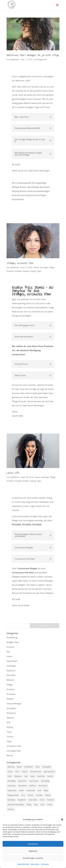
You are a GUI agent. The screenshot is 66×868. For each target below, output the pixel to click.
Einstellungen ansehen (33, 858)
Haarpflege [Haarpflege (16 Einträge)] (12, 781)
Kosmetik (11, 675)
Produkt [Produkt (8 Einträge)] (30, 795)
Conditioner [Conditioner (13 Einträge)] (29, 767)
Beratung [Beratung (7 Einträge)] (11, 767)
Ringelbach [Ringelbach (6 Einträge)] (22, 800)
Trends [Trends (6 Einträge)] (50, 805)
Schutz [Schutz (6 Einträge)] (42, 800)
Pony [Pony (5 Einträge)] (23, 795)
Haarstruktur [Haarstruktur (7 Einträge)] (34, 781)
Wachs (10, 755)
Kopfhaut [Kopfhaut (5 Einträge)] (33, 786)
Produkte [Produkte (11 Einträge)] (39, 795)
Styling (33, 271)
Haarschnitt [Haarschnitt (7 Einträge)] (22, 781)
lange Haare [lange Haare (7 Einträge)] (12, 790)
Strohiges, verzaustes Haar (20, 263)
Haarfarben (12, 661)
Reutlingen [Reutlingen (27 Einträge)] (11, 800)
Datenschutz (35, 864)
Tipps (39, 271)
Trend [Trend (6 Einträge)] (42, 805)
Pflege (52, 267)
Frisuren (11, 647)
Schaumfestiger (14, 704)
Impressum (45, 864)
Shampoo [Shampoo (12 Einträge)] (51, 800)
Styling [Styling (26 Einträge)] (29, 805)
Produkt (10, 271)
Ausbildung (12, 637)
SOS (9, 722)
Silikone (10, 718)
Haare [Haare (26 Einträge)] (33, 776)
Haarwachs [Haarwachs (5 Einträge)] (12, 786)
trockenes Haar (14, 746)
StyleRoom (15, 59)
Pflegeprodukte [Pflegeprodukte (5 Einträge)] (13, 795)
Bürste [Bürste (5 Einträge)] (19, 767)
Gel (8, 652)
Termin (10, 737)
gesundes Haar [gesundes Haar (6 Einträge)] (49, 772)
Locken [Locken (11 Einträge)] (22, 790)
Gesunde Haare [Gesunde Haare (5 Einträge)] (36, 772)
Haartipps (44, 267)
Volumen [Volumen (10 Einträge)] (11, 809)
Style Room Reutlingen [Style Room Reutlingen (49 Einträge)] (16, 805)
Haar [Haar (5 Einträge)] (26, 776)
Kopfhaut (11, 671)
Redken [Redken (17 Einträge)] (48, 795)
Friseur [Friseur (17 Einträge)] (10, 772)
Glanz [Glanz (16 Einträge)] (10, 776)
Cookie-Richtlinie (23, 864)
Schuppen (11, 708)
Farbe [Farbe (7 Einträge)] (37, 767)
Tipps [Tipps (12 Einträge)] (36, 805)
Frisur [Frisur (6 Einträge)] (17, 772)
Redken (26, 271)
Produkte (18, 271)
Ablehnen (33, 851)
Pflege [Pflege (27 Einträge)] (46, 790)
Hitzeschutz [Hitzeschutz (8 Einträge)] (22, 786)
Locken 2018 (13, 473)
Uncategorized (40, 59)
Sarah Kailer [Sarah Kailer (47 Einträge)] (33, 800)
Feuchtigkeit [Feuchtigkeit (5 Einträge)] (46, 767)
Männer (10, 680)
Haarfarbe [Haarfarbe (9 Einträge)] (41, 776)
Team (9, 732)
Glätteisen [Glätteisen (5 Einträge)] (18, 776)
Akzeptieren (33, 844)
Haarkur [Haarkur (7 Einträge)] (50, 776)
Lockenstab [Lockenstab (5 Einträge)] (31, 790)
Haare (36, 267)
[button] (62, 820)
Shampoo (11, 713)
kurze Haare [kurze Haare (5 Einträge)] (43, 786)
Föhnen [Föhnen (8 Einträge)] (25, 772)
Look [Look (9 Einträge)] (39, 790)
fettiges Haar (13, 642)
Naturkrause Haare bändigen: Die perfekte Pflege (33, 55)
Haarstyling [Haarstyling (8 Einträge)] (45, 781)
